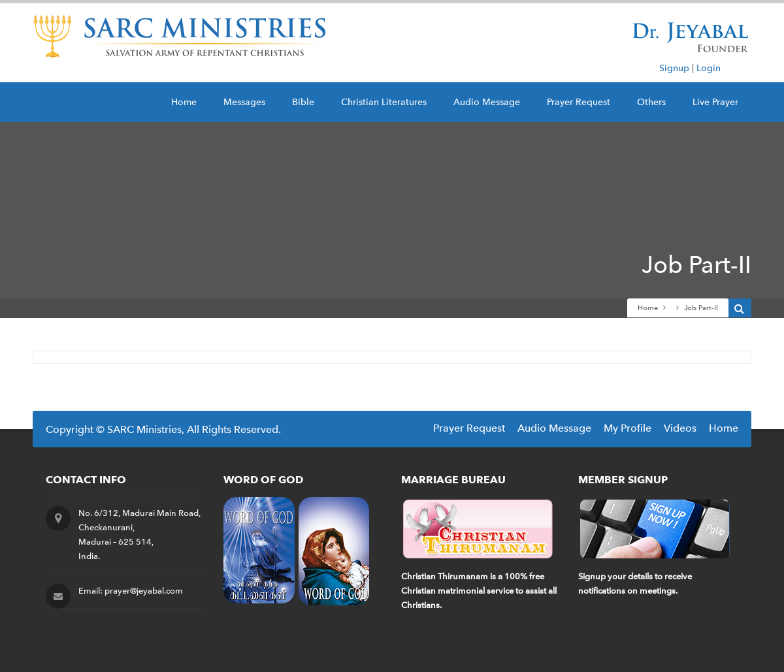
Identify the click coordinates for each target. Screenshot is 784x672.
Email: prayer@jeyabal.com (131, 591)
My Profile (628, 428)
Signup (674, 68)
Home (184, 102)
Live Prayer (715, 102)
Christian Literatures (384, 102)
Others (651, 102)
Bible (303, 102)
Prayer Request (579, 102)
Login (709, 68)
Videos (680, 428)
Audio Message (487, 102)
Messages (244, 102)
